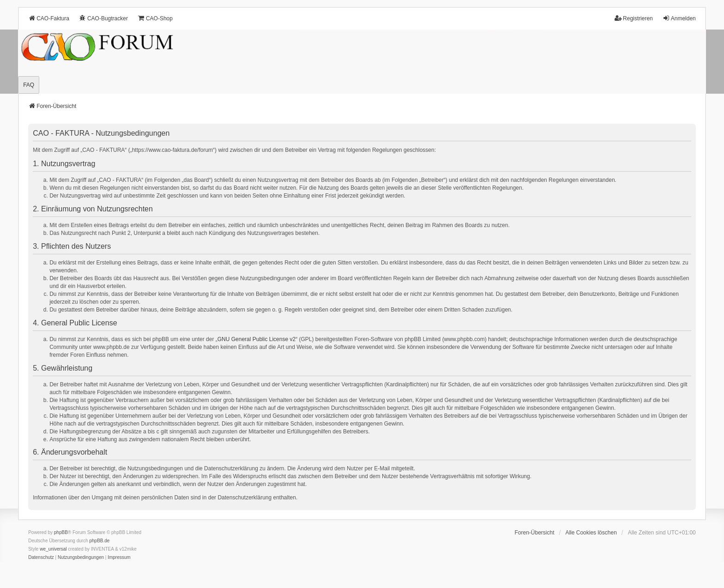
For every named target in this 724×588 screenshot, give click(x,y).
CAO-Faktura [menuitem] (49, 18)
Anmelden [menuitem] (679, 18)
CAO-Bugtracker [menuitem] (103, 18)
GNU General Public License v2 (256, 339)
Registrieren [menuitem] (634, 18)
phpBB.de (100, 541)
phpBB (61, 532)
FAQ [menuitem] (29, 85)
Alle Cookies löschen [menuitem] (591, 533)
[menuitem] (41, 558)
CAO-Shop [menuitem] (155, 18)
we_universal (53, 549)
